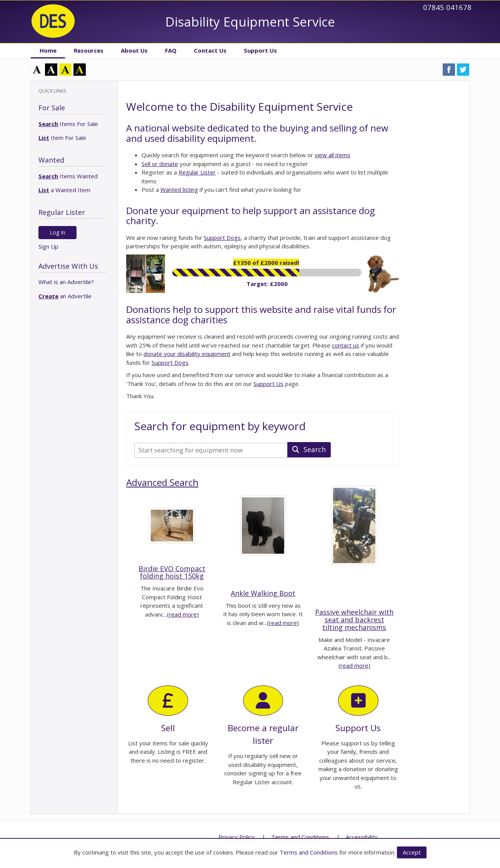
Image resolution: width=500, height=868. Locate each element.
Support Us (260, 50)
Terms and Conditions (309, 852)
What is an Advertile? (66, 282)
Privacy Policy (237, 837)
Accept (412, 852)
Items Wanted (68, 176)
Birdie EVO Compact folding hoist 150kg (172, 572)
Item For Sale (62, 138)
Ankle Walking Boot (263, 593)
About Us (134, 50)
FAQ (171, 50)
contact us (346, 345)
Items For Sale (68, 124)
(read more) (183, 614)
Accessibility (362, 837)
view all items (332, 155)
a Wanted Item (64, 190)
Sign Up (48, 246)
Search (309, 449)
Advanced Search (162, 482)
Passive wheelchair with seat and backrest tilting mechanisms (354, 620)
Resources (89, 50)
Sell (168, 710)
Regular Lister (197, 172)
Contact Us (210, 50)
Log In (57, 232)
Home (48, 50)
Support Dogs (222, 238)
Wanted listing (179, 190)
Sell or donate (160, 164)
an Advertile (65, 296)
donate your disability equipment (187, 354)
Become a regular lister (263, 716)
